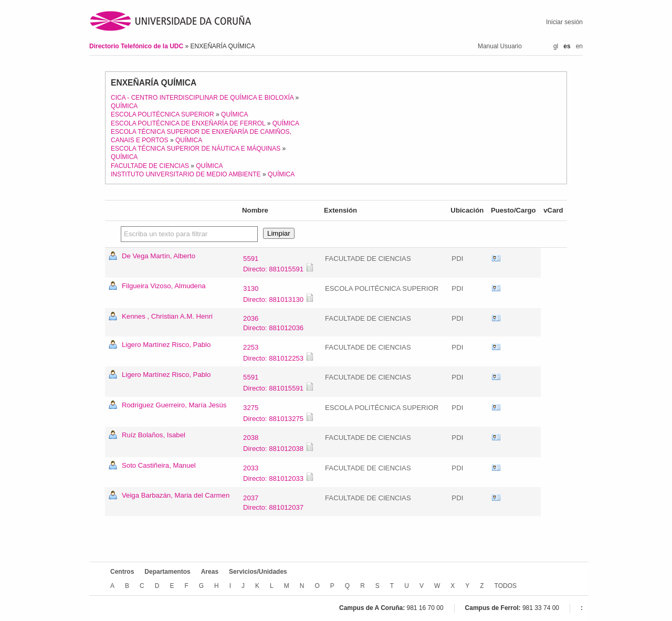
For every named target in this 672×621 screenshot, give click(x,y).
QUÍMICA (124, 106)
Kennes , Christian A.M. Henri (167, 316)
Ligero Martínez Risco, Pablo (166, 345)
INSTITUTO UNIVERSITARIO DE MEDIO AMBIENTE (186, 174)
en (579, 46)
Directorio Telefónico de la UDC (137, 46)
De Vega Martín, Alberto (159, 256)
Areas (210, 572)
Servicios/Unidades (258, 572)
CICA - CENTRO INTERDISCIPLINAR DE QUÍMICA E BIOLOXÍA (202, 98)
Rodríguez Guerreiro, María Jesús (174, 405)
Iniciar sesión (564, 22)
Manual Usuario (500, 46)
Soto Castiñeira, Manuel (159, 465)
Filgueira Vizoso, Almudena (164, 286)
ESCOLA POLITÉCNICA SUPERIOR (162, 114)
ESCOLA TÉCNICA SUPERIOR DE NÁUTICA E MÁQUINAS (196, 149)
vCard (496, 259)
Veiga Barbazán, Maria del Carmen (176, 495)
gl (556, 46)
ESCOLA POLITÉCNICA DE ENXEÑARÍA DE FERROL (188, 123)
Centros (122, 572)
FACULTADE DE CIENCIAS (150, 166)
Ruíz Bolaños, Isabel (154, 435)
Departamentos (167, 572)
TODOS (506, 586)
